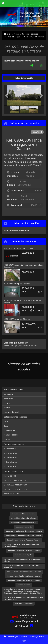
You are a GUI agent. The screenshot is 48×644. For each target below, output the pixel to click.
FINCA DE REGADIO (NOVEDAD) (19, 248)
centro (7, 403)
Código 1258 (30, 37)
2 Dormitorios (10, 453)
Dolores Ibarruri (11, 412)
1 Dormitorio (10, 449)
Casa (6, 426)
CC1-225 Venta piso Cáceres (17, 284)
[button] (7, 96)
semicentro (9, 394)
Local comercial (11, 430)
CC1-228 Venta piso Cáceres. (17, 319)
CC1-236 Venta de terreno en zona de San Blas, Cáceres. (23, 266)
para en (24, 536)
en (24, 514)
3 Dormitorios (10, 458)
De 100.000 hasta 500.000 (16, 485)
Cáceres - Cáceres (30, 34)
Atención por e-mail (24, 621)
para (24, 527)
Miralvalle (8, 399)
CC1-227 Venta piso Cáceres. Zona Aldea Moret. (23, 301)
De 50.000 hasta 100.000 (15, 480)
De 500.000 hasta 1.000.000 (17, 489)
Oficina (7, 439)
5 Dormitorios (10, 466)
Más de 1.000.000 (12, 494)
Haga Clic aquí (11, 346)
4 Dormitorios (10, 462)
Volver (40, 37)
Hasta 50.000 (10, 476)
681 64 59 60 (33, 21)
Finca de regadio (14, 37)
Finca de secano (11, 435)
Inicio (8, 34)
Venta (17, 34)
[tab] (14, 78)
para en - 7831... (23, 591)
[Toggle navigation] (43, 3)
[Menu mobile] (3, 3)
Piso (6, 421)
